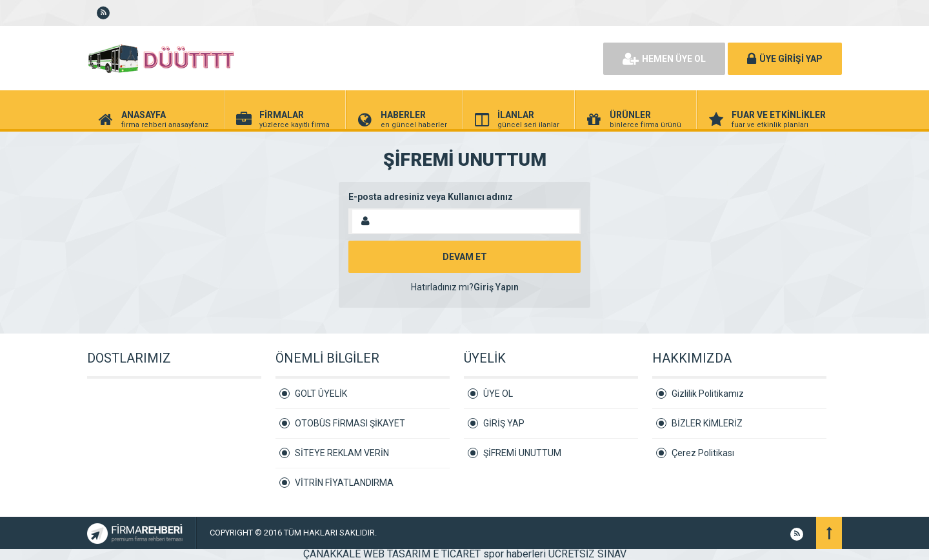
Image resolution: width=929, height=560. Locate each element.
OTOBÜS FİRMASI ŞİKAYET (350, 423)
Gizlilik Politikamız (708, 394)
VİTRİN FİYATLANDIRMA (344, 483)
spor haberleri (514, 554)
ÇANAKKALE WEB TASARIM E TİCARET (392, 554)
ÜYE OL (498, 394)
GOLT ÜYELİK (321, 394)
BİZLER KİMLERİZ (707, 423)
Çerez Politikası (703, 453)
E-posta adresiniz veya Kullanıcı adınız (431, 197)
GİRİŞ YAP (504, 423)
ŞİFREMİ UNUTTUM (522, 453)
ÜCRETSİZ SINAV (587, 554)
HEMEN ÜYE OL (664, 59)
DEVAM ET (465, 257)
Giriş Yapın (496, 287)
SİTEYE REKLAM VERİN (342, 453)
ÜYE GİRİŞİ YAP (785, 59)
